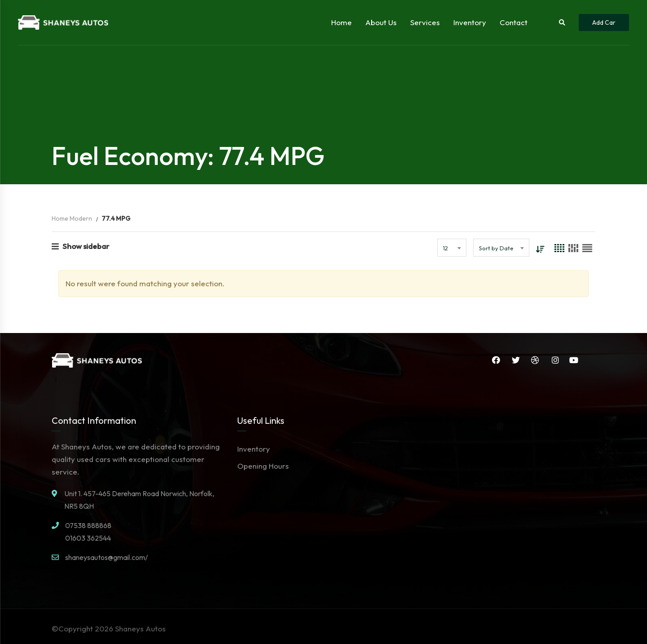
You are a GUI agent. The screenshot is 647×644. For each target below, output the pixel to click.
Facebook (495, 360)
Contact (514, 22)
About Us (381, 22)
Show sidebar (80, 246)
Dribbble (535, 360)
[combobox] (452, 248)
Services (425, 22)
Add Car (604, 22)
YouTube (574, 360)
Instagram (555, 360)
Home (341, 22)
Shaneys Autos (140, 628)
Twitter (515, 360)
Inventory (470, 22)
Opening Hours (263, 466)
